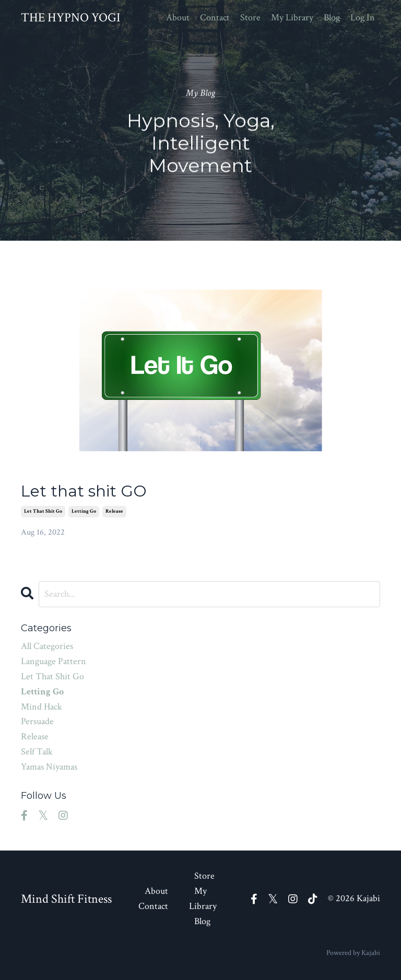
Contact (215, 17)
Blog (332, 17)
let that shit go (43, 511)
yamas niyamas (49, 767)
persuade (37, 721)
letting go (84, 511)
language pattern (54, 661)
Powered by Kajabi (353, 953)
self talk (37, 752)
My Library (292, 17)
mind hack (42, 707)
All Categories (47, 646)
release (114, 511)
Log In (363, 17)
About (178, 17)
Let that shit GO (84, 491)
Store (250, 17)
